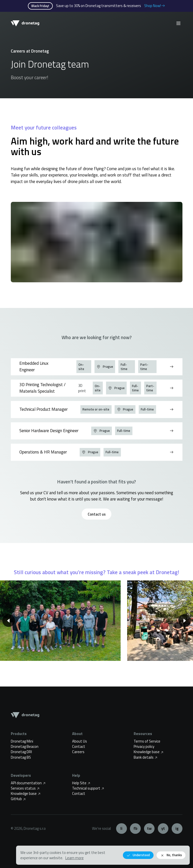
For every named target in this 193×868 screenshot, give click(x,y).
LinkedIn (122, 829)
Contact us (97, 514)
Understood (138, 855)
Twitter (149, 829)
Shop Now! (155, 6)
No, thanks (171, 855)
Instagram (177, 829)
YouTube (163, 829)
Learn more (75, 858)
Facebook (135, 829)
